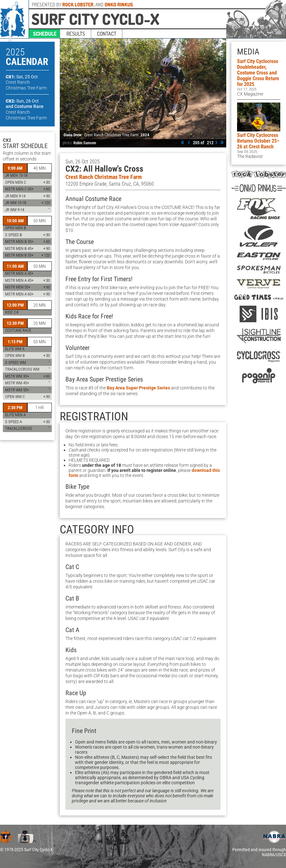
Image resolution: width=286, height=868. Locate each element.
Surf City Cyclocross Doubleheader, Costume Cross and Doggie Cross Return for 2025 (258, 73)
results (76, 34)
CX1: (22, 77)
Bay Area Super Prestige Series (138, 388)
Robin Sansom (85, 143)
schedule (45, 34)
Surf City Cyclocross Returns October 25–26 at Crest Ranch (258, 141)
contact (107, 34)
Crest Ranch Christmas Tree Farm (104, 177)
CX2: (22, 101)
